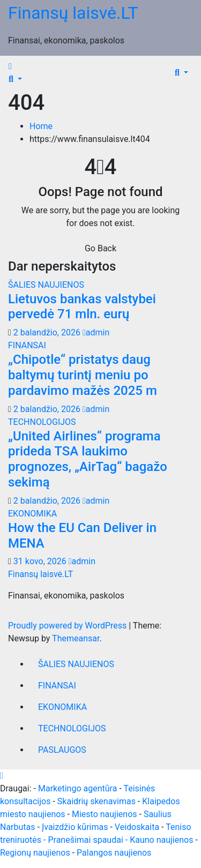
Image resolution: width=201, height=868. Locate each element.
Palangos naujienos (114, 853)
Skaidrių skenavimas (96, 801)
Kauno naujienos (161, 840)
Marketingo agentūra (77, 788)
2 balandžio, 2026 (48, 332)
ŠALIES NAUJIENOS (46, 285)
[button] (15, 79)
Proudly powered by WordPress (68, 626)
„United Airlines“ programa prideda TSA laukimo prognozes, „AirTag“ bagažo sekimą (88, 459)
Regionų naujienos (35, 853)
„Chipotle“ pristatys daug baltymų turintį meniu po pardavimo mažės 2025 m (83, 375)
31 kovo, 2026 (41, 561)
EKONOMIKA (32, 514)
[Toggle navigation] (21, 69)
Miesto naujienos (105, 814)
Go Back (100, 248)
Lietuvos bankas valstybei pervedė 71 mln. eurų (82, 307)
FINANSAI (27, 345)
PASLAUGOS (62, 750)
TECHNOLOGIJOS (42, 422)
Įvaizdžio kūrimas (75, 827)
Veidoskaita (137, 827)
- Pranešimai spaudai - (87, 840)
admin (96, 332)
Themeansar (76, 638)
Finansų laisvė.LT (73, 13)
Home (41, 126)
